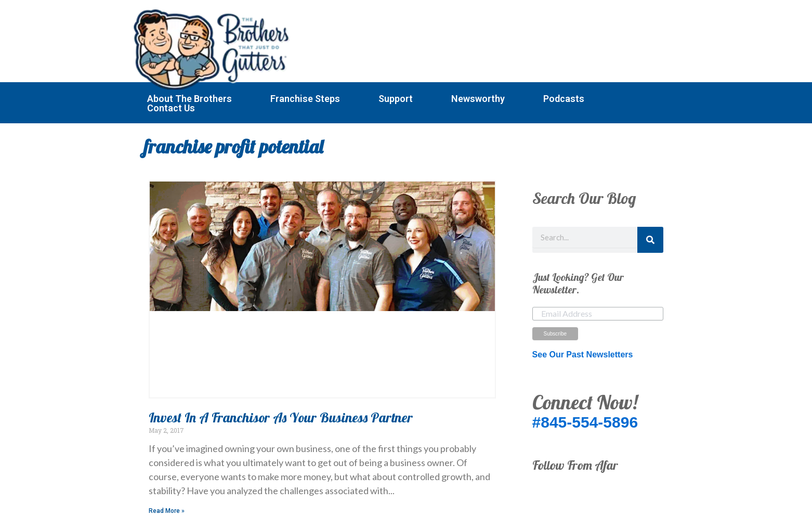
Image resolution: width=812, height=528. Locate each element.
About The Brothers (189, 99)
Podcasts (564, 99)
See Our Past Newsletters (583, 355)
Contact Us (171, 108)
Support (396, 99)
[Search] (650, 240)
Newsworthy (478, 99)
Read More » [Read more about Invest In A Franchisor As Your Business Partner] (167, 511)
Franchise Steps (305, 99)
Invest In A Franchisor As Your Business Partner (281, 417)
